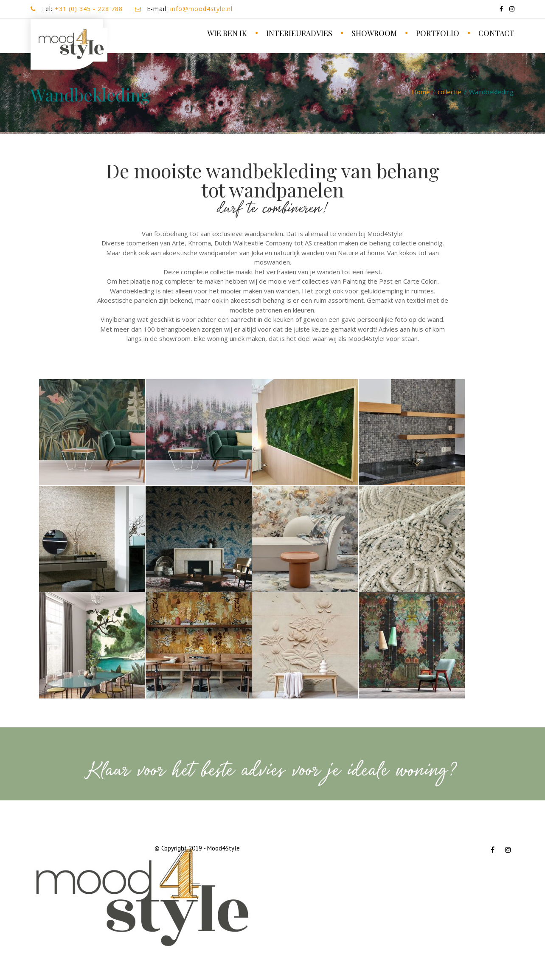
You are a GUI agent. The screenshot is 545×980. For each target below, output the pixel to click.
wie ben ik (227, 33)
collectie (449, 92)
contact (496, 33)
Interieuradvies (299, 33)
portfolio (438, 33)
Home (421, 92)
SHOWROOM (374, 33)
